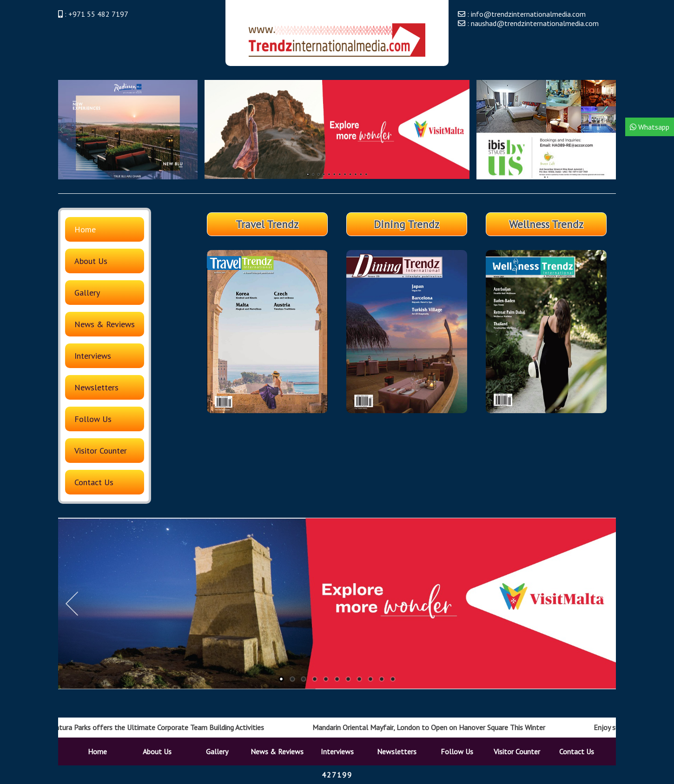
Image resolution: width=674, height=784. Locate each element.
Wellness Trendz (546, 224)
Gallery (87, 293)
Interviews (93, 356)
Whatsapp (650, 127)
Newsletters (96, 387)
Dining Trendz (406, 224)
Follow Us (93, 419)
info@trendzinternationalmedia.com (528, 14)
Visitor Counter (101, 451)
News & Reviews (105, 324)
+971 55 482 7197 (98, 14)
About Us (91, 261)
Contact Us (94, 482)
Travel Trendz (267, 224)
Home (85, 229)
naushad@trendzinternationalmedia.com (535, 23)
